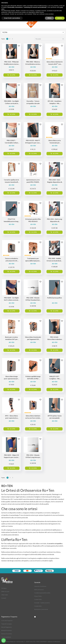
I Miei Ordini (5, 595)
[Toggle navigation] (33, 32)
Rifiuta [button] (49, 18)
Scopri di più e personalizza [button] (12, 18)
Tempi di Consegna (6, 624)
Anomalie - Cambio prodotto (42, 603)
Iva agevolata (38, 606)
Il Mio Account (5, 591)
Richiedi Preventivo (7, 630)
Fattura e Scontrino (7, 634)
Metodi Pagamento (7, 627)
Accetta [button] (60, 18)
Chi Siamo (4, 588)
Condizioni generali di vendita (42, 593)
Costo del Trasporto (7, 621)
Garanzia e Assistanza (40, 586)
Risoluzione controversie (41, 609)
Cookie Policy (38, 599)
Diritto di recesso (39, 590)
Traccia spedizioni (6, 637)
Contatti (4, 598)
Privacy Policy (38, 596)
